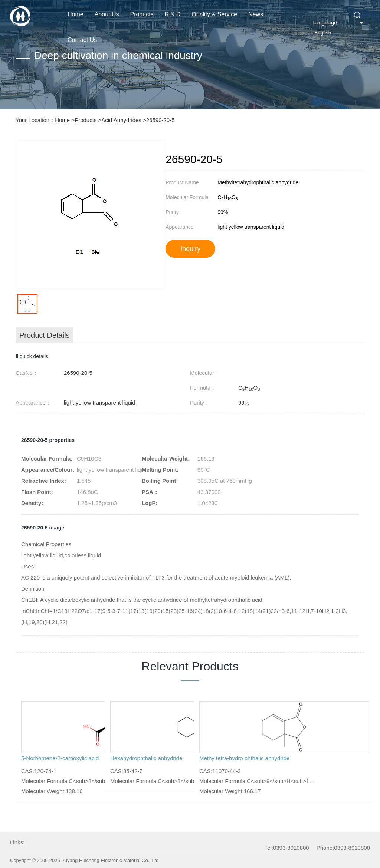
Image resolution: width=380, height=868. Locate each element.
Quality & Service (214, 14)
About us (107, 14)
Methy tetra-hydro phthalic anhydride (244, 758)
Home (76, 14)
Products (142, 14)
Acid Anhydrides (121, 120)
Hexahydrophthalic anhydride (146, 758)
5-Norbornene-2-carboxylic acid (60, 758)
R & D (173, 14)
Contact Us (82, 40)
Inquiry (190, 249)
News (256, 14)
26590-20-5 (160, 120)
